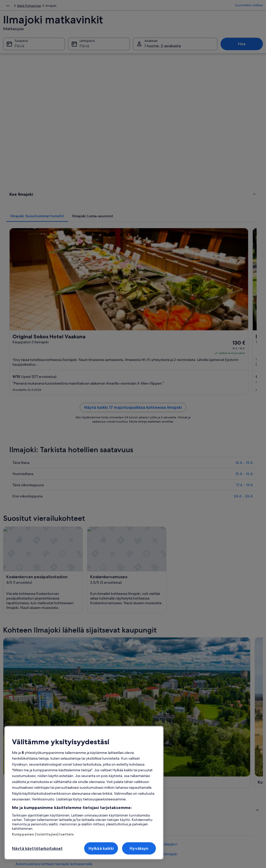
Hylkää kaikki (101, 848)
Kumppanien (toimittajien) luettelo (43, 834)
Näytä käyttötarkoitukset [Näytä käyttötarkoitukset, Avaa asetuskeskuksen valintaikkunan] (37, 848)
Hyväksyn (139, 848)
